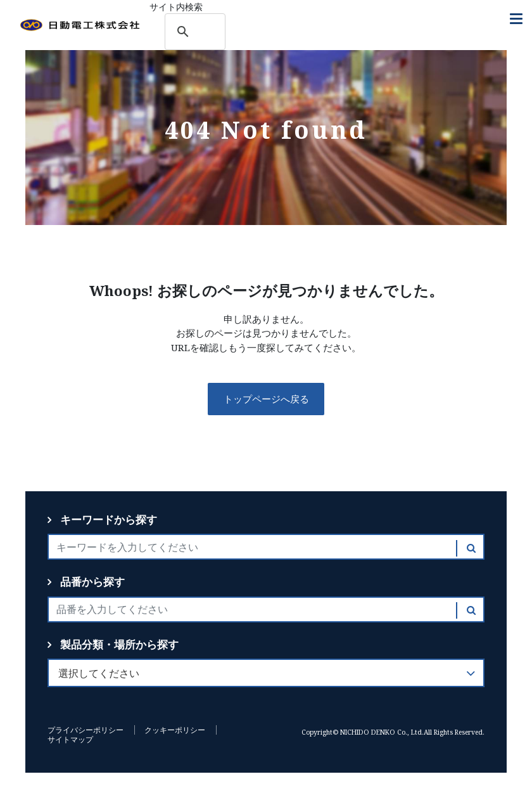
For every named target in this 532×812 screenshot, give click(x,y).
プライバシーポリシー (85, 730)
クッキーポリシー (175, 730)
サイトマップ (70, 739)
